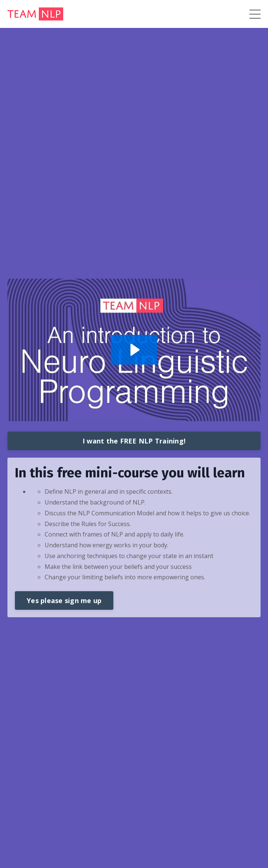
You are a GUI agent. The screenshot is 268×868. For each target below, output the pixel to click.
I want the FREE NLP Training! (134, 441)
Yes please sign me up (64, 600)
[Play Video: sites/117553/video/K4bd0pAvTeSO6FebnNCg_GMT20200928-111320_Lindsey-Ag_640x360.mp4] (134, 350)
